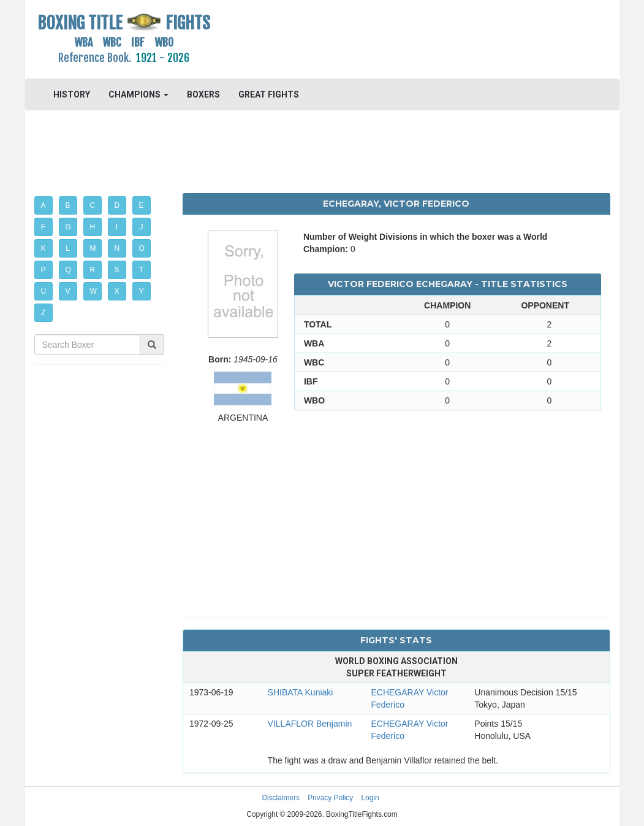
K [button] (44, 248)
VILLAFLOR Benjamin (310, 724)
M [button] (93, 248)
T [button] (141, 270)
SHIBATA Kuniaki (301, 692)
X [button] (117, 291)
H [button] (93, 227)
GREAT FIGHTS (269, 94)
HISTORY (72, 94)
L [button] (68, 248)
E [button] (142, 205)
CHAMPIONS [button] (138, 94)
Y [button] (142, 291)
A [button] (44, 205)
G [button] (68, 227)
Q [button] (68, 270)
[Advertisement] (396, 40)
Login (370, 798)
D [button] (117, 205)
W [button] (93, 291)
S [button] (117, 270)
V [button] (68, 291)
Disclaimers (280, 798)
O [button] (142, 248)
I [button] (117, 227)
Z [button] (43, 313)
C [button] (93, 205)
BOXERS (203, 94)
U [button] (44, 291)
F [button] (43, 227)
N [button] (117, 248)
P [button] (44, 270)
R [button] (93, 270)
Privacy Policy (330, 798)
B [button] (68, 205)
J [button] (142, 227)
